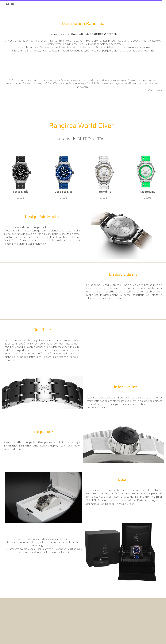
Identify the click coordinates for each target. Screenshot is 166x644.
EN (12, 4)
